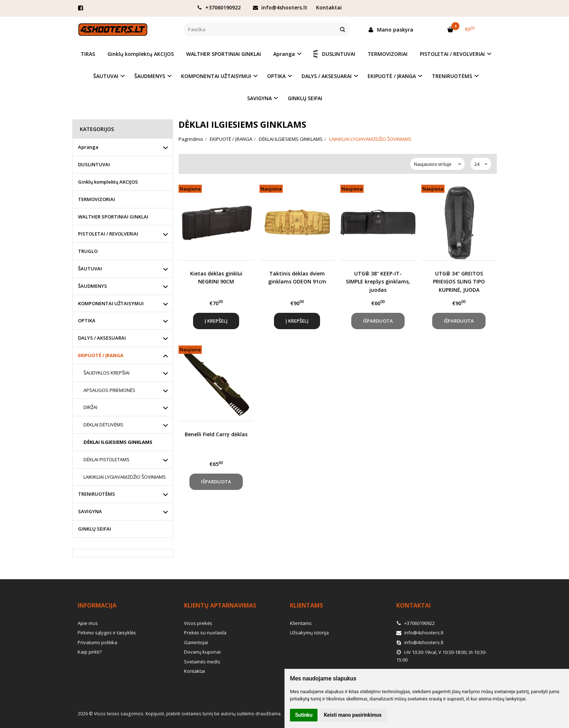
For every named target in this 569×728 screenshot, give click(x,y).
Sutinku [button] (304, 715)
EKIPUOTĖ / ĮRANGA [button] (392, 76)
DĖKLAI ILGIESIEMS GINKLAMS (118, 442)
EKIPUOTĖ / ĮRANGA (101, 355)
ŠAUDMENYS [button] (150, 76)
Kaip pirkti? (90, 652)
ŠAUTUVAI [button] (106, 76)
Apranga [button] (284, 54)
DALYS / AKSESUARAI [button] (327, 76)
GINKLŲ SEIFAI (305, 98)
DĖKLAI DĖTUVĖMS (103, 425)
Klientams (306, 605)
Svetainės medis (202, 662)
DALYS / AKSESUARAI (102, 338)
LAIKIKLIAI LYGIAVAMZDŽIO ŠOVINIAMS (125, 477)
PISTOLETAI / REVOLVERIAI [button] (452, 54)
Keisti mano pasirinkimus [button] (353, 715)
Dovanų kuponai (202, 652)
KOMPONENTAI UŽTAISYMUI (111, 303)
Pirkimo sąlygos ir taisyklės (107, 633)
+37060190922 (219, 7)
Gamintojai (196, 642)
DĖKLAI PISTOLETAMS (107, 459)
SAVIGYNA (90, 511)
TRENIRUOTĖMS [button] (452, 76)
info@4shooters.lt (280, 7)
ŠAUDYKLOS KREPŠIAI (107, 373)
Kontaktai (329, 7)
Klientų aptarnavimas (220, 605)
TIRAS (88, 54)
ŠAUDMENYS (93, 286)
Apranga (88, 147)
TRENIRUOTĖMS (97, 494)
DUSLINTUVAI (333, 54)
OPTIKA (87, 320)
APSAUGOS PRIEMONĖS (109, 390)
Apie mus (88, 623)
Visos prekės (198, 623)
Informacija (97, 605)
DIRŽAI (90, 407)
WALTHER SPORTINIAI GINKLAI (224, 54)
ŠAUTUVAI (90, 269)
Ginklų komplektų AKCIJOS (141, 54)
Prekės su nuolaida (205, 633)
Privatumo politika (97, 642)
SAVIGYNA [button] (259, 98)
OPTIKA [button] (276, 76)
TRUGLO (88, 251)
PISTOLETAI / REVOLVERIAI (108, 234)
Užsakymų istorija (309, 633)
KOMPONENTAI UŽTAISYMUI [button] (216, 76)
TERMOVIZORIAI (388, 54)
